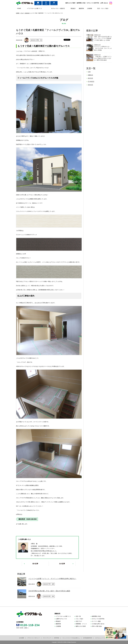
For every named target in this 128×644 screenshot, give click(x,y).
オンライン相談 (96, 621)
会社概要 (22, 638)
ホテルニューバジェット (102, 638)
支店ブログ (79, 621)
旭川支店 (90, 78)
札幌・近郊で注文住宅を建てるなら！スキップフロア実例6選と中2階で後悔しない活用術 (103, 38)
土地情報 (58, 626)
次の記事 (62, 564)
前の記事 (35, 564)
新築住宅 (38, 3)
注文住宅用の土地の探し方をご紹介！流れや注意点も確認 (49, 591)
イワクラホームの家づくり (63, 616)
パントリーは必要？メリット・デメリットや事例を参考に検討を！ (52, 579)
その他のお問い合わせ (98, 624)
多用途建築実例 (88, 638)
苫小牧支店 (91, 81)
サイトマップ (47, 638)
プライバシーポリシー (34, 638)
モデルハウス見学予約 (93, 3)
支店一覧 (78, 616)
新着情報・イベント (81, 624)
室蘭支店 (90, 75)
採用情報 (57, 638)
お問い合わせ (104, 3)
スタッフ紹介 (79, 619)
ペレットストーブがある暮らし (71, 638)
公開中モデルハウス (61, 619)
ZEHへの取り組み (97, 626)
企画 (89, 72)
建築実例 (58, 624)
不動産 (46, 3)
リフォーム (54, 3)
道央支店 (90, 85)
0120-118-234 (30, 625)
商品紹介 (58, 621)
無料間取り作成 (81, 3)
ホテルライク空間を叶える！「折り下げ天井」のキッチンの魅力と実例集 (103, 48)
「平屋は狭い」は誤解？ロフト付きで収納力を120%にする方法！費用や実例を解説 (103, 58)
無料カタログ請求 (70, 3)
